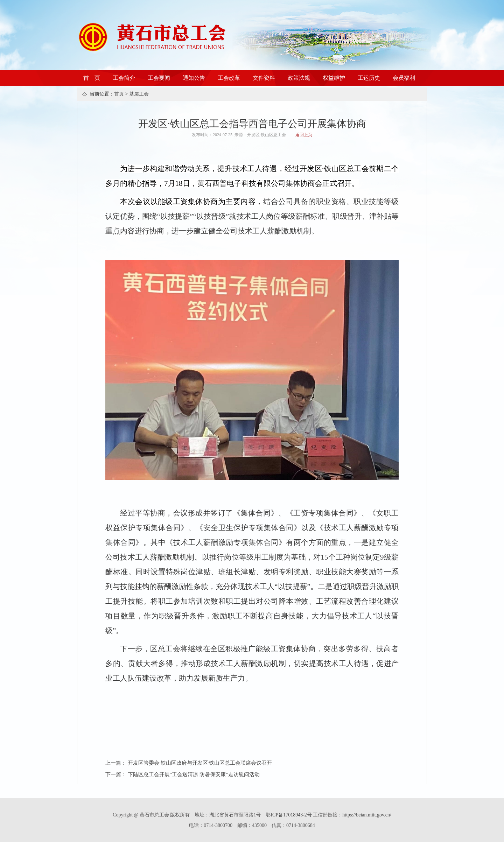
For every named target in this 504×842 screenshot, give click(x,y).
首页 (119, 94)
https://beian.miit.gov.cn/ (367, 815)
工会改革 (229, 78)
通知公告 (194, 78)
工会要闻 (159, 78)
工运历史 (369, 78)
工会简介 (124, 78)
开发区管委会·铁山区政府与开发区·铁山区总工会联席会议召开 (200, 763)
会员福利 (404, 78)
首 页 (92, 78)
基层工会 (139, 94)
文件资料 (264, 78)
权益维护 (334, 78)
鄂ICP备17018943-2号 (289, 815)
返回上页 (304, 135)
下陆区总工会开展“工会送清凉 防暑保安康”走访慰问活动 (194, 774)
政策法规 (299, 78)
